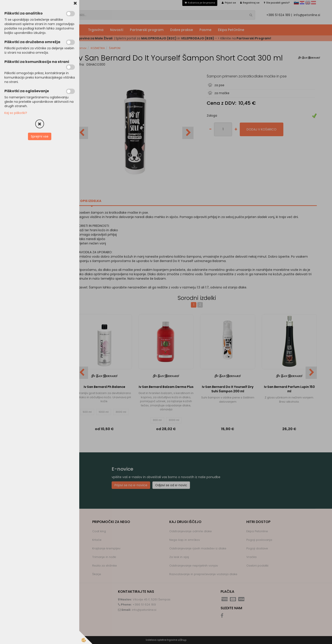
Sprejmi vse (40, 136)
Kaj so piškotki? (16, 113)
